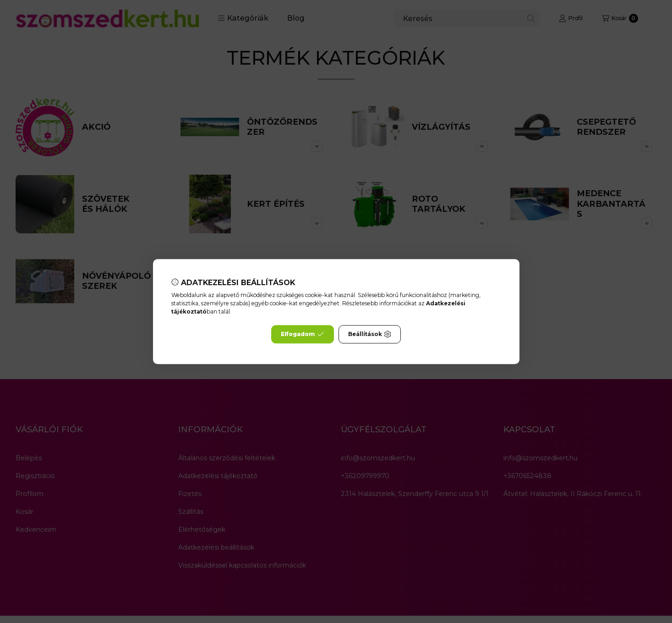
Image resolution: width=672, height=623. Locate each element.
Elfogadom (302, 334)
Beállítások (370, 334)
